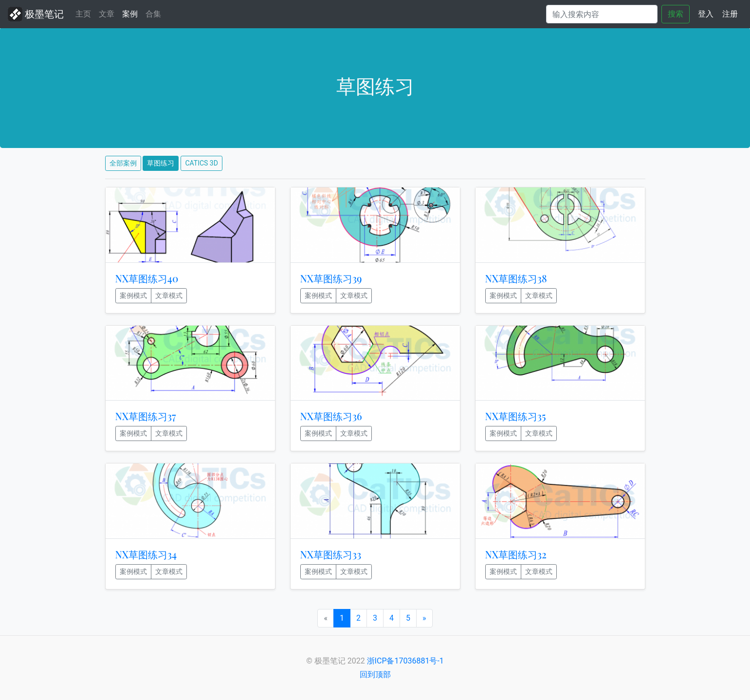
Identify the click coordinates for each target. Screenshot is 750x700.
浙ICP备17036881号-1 (405, 661)
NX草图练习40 (147, 278)
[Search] (602, 14)
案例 (130, 14)
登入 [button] (706, 14)
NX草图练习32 (516, 554)
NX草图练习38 (516, 278)
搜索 (676, 14)
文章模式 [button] (169, 295)
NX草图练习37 (146, 416)
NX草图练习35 (516, 416)
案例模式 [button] (133, 295)
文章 (107, 14)
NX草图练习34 (146, 554)
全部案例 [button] (123, 163)
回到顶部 (375, 674)
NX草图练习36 (331, 416)
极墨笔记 (36, 14)
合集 (153, 14)
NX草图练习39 (331, 278)
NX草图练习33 (331, 554)
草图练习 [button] (161, 163)
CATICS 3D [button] (201, 163)
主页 (85, 13)
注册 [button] (730, 14)
